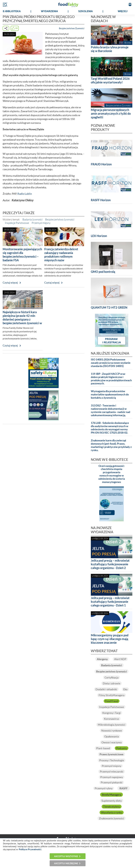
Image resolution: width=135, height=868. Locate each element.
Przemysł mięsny (41, 223)
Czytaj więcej (10, 283)
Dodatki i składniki (106, 689)
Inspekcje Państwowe (17, 223)
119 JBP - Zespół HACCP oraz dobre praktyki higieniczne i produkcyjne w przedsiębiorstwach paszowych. (111, 379)
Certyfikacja (112, 677)
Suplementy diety (112, 801)
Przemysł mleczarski (112, 771)
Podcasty (122, 748)
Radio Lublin (25, 194)
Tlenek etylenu (112, 807)
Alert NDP (120, 659)
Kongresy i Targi (112, 713)
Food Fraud (112, 701)
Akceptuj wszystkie (66, 856)
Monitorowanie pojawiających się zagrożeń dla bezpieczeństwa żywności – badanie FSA (22, 255)
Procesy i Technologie (112, 760)
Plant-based (103, 748)
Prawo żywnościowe (112, 754)
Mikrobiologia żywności (112, 725)
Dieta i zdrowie (112, 683)
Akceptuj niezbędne (66, 863)
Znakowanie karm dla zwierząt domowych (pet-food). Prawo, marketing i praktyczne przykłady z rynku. (111, 445)
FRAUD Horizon (101, 164)
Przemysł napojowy (112, 777)
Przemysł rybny (104, 788)
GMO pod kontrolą (103, 272)
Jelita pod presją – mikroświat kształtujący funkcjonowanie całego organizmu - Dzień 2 (110, 564)
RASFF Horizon (101, 200)
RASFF (124, 788)
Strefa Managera (112, 795)
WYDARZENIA (49, 11)
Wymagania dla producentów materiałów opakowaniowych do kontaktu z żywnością (110, 394)
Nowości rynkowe (112, 731)
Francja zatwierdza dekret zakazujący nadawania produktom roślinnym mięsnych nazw (61, 255)
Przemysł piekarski (112, 782)
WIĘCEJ (123, 11)
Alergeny (102, 659)
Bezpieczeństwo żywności (60, 219)
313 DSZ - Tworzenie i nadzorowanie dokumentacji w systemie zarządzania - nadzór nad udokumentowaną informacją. (110, 410)
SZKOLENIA (86, 11)
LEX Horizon (99, 236)
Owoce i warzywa (112, 742)
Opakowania (112, 736)
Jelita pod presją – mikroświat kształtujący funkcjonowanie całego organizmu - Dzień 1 (110, 602)
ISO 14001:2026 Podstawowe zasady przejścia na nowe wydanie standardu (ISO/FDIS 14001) (111, 363)
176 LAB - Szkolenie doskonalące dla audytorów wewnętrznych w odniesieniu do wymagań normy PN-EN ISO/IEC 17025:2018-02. (110, 428)
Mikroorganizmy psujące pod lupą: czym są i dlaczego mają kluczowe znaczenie (110, 639)
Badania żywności (32, 219)
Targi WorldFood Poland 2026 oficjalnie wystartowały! (110, 80)
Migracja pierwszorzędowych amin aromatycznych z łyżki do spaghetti (111, 113)
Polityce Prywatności (30, 849)
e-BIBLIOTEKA (12, 11)
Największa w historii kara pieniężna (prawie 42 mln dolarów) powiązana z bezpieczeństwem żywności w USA (22, 319)
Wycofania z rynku (112, 812)
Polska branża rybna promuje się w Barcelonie (110, 49)
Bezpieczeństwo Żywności (72, 28)
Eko (125, 689)
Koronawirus (112, 719)
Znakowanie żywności (112, 818)
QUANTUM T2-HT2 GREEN (109, 307)
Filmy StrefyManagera (112, 695)
